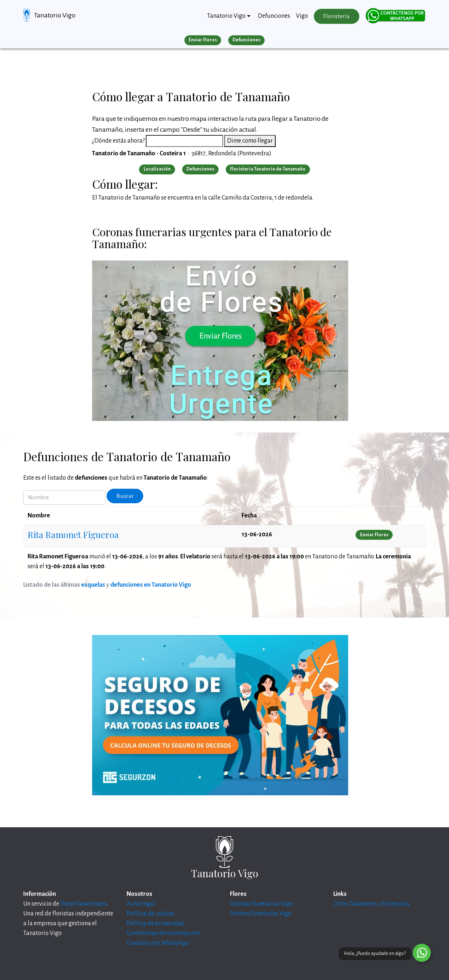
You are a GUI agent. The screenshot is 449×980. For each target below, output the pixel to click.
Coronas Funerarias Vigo (261, 904)
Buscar (125, 496)
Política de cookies (151, 914)
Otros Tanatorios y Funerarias (371, 904)
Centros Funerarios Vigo (261, 914)
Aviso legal (141, 904)
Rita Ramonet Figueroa (73, 534)
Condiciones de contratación (163, 933)
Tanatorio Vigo (55, 15)
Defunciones (274, 16)
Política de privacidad (155, 923)
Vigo (302, 16)
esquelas (93, 585)
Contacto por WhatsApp (158, 943)
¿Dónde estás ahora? (118, 141)
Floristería (336, 16)
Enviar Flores (203, 40)
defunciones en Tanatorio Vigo (151, 585)
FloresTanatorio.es (83, 904)
